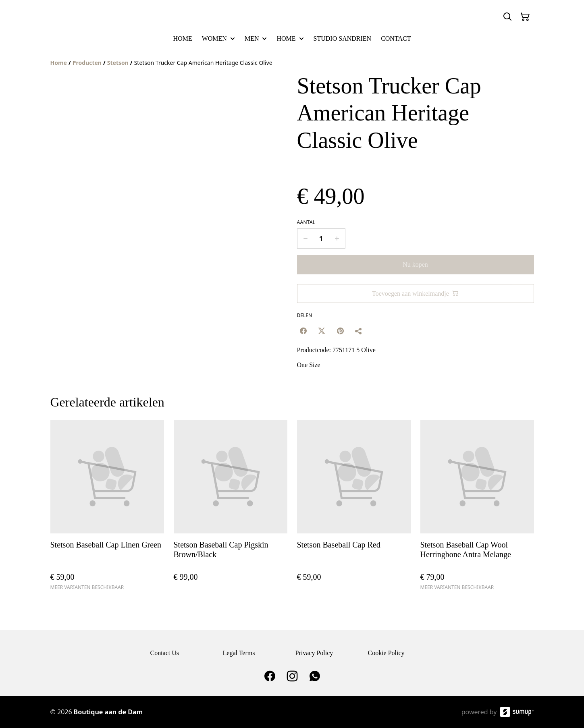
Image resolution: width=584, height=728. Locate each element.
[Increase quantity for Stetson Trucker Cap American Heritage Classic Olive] (337, 239)
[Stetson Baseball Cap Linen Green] (107, 509)
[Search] (507, 17)
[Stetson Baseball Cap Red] (354, 509)
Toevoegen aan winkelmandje (415, 293)
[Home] (59, 63)
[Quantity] (321, 239)
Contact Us (165, 653)
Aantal (306, 222)
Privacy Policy (314, 653)
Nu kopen (415, 264)
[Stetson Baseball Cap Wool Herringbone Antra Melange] (477, 509)
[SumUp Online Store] (517, 712)
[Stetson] (118, 63)
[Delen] (359, 331)
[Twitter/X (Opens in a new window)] (322, 331)
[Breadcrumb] (292, 63)
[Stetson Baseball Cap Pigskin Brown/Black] (231, 509)
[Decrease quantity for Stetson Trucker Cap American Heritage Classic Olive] (305, 239)
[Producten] (87, 63)
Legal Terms (239, 653)
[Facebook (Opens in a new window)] (303, 331)
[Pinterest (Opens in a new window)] (340, 331)
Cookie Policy (386, 653)
